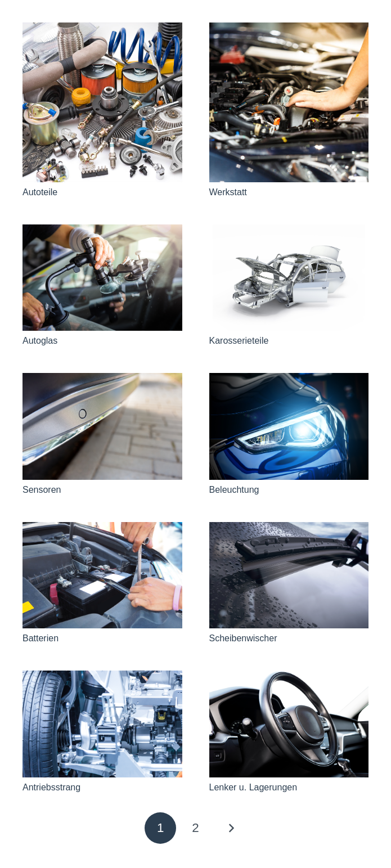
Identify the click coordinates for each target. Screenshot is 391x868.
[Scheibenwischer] (289, 575)
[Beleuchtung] (289, 426)
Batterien (41, 638)
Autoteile (40, 192)
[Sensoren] (102, 426)
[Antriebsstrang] (102, 724)
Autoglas (40, 341)
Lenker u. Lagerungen (253, 787)
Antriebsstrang (51, 787)
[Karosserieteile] (289, 278)
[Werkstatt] (289, 102)
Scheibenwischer (243, 638)
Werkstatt (228, 192)
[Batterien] (102, 575)
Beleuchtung (234, 490)
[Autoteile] (102, 102)
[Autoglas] (102, 278)
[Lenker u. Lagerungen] (289, 724)
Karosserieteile (239, 341)
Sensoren (42, 490)
